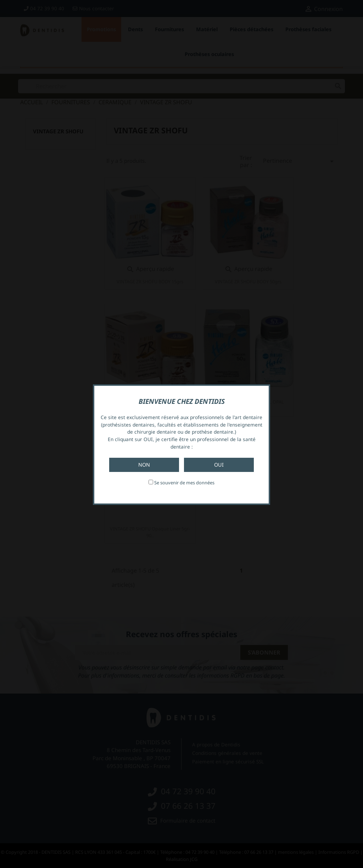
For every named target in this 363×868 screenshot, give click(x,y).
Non (144, 465)
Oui (219, 465)
